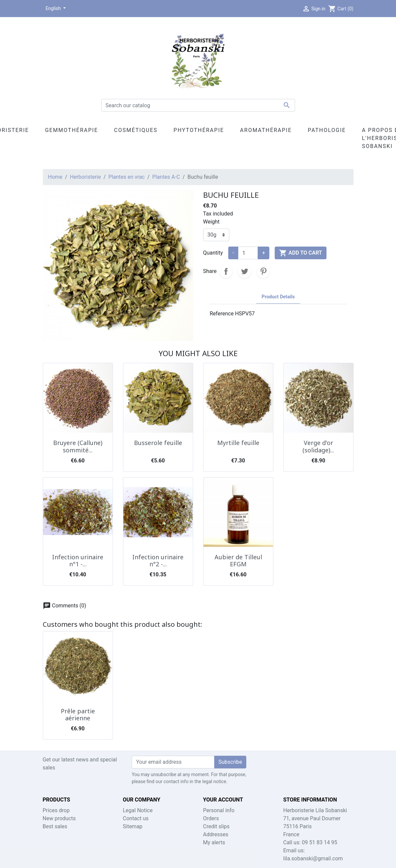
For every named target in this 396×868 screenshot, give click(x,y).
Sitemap (133, 826)
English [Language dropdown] (54, 8)
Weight (211, 222)
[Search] (198, 105)
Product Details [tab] (278, 297)
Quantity (213, 253)
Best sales (55, 826)
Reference (222, 314)
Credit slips (217, 826)
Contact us (136, 818)
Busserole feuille (158, 443)
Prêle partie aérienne (78, 715)
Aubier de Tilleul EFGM (238, 561)
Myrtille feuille (238, 443)
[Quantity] (248, 253)
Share (226, 271)
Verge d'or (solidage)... (318, 446)
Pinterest (263, 271)
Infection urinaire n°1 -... (78, 561)
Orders (211, 818)
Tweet (245, 271)
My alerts (214, 842)
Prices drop (56, 810)
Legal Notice (138, 810)
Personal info (219, 810)
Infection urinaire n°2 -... (158, 561)
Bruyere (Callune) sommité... (78, 446)
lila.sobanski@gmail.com (313, 858)
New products (59, 818)
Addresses (216, 834)
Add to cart (300, 253)
